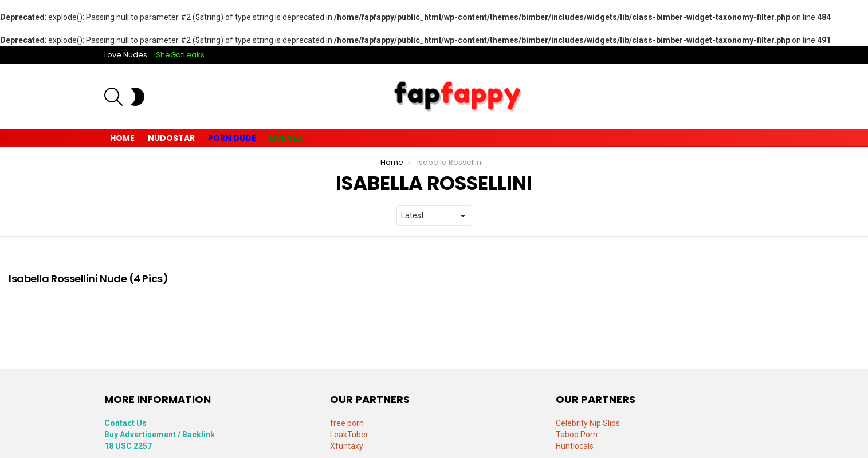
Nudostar (171, 138)
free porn (347, 423)
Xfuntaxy (347, 446)
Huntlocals (575, 446)
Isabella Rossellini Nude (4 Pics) (88, 279)
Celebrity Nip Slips (588, 423)
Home (122, 138)
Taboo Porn (577, 435)
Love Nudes (126, 55)
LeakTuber (349, 435)
